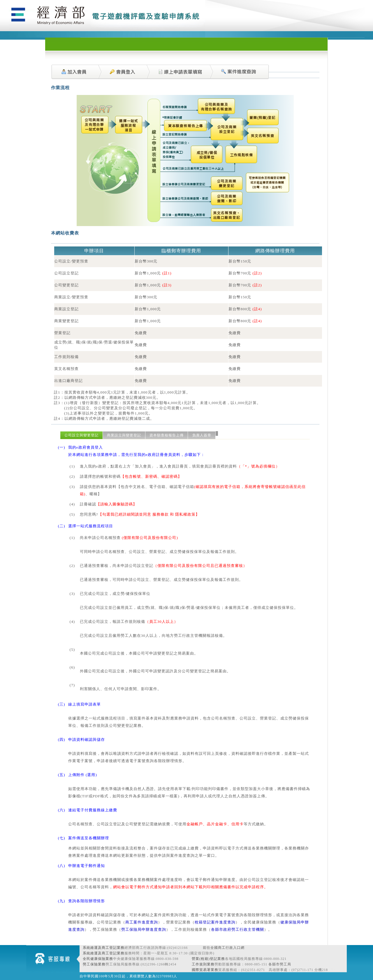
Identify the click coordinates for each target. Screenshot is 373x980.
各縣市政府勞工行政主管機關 (237, 929)
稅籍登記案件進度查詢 (215, 922)
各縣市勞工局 (280, 964)
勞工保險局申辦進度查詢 (144, 929)
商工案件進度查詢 (142, 922)
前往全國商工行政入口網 (224, 948)
